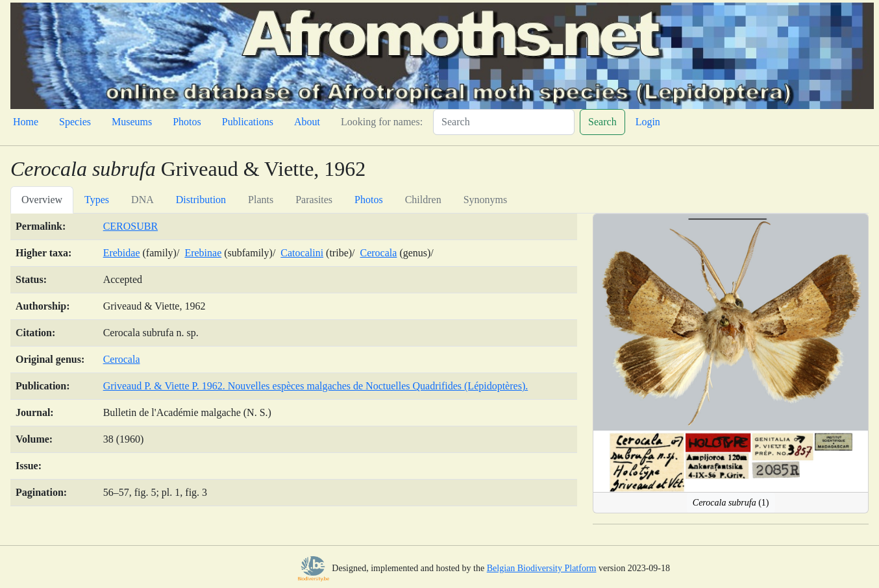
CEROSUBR (130, 226)
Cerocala (379, 253)
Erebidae (122, 253)
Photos (187, 122)
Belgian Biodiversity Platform (542, 568)
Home (26, 122)
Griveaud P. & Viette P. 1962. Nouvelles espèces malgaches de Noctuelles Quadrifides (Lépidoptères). (316, 386)
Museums (132, 122)
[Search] (504, 122)
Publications (248, 122)
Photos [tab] (369, 200)
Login (648, 122)
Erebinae (203, 253)
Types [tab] (97, 200)
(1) (731, 503)
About (307, 122)
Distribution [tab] (201, 200)
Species (75, 122)
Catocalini (302, 253)
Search (602, 122)
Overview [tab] (42, 200)
